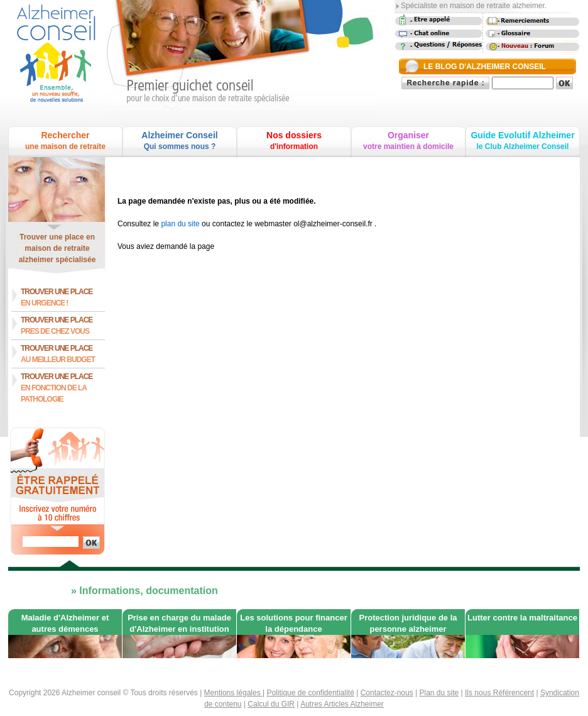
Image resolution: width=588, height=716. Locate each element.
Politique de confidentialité (310, 693)
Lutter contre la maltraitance (522, 618)
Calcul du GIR (271, 704)
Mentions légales (233, 693)
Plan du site (439, 693)
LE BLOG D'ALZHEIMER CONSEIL (485, 67)
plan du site (180, 224)
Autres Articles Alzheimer (342, 704)
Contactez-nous (387, 693)
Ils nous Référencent (499, 693)
